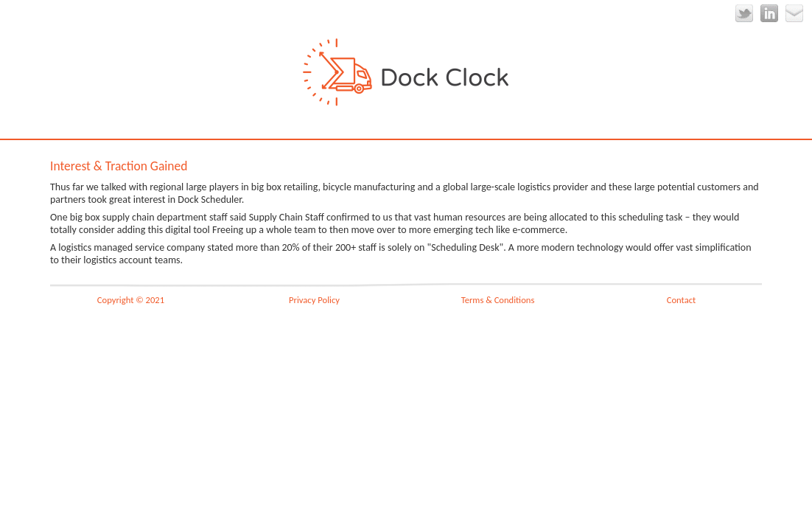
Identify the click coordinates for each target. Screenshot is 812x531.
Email (794, 13)
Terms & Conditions (498, 300)
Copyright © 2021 (131, 300)
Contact (682, 300)
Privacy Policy (314, 300)
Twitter (744, 13)
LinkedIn (769, 13)
